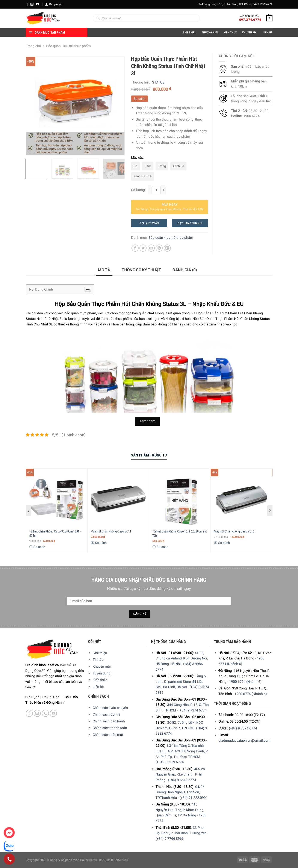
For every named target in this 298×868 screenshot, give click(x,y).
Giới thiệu (100, 653)
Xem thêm (147, 421)
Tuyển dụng (102, 673)
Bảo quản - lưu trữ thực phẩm (68, 46)
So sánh (139, 99)
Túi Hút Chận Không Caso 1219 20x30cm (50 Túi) (180, 534)
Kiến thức (230, 32)
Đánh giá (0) (185, 270)
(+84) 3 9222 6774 (261, 4)
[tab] (104, 270)
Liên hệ (98, 687)
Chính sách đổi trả (107, 714)
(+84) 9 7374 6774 (193, 710)
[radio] (135, 166)
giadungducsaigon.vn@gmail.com (244, 740)
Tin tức (98, 660)
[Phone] (9, 859)
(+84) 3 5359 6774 (170, 762)
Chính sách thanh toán (110, 728)
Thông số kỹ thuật (141, 270)
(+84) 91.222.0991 (194, 798)
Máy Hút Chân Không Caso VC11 (111, 531)
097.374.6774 (250, 20)
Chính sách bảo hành (109, 721)
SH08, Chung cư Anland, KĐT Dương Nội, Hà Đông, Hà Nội (182, 658)
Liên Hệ (268, 32)
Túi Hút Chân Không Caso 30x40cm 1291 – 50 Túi (55, 534)
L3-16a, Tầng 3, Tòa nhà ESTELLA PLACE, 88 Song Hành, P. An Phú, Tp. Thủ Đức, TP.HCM (182, 751)
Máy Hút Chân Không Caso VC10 (234, 531)
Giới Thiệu (189, 32)
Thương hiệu (210, 32)
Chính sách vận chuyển (110, 708)
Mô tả (104, 270)
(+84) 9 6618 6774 (182, 780)
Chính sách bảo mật (108, 735)
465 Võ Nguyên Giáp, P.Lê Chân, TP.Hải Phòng (180, 774)
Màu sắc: (138, 158)
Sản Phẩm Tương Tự (149, 455)
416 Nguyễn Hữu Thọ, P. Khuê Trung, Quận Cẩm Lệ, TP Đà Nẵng (180, 810)
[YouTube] (38, 4)
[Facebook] (27, 4)
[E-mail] (32, 4)
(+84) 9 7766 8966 (170, 839)
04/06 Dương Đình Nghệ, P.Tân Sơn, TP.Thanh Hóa (180, 792)
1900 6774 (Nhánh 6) (245, 682)
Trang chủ (33, 46)
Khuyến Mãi (250, 32)
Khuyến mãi (102, 666)
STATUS (158, 82)
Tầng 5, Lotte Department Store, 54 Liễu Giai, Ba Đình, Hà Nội (181, 682)
